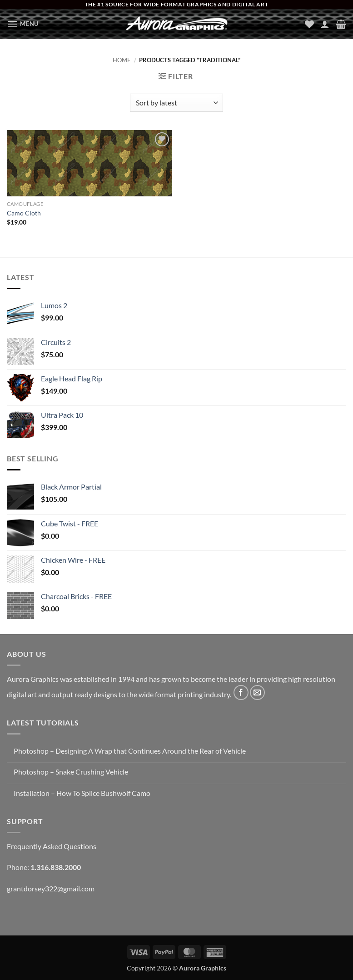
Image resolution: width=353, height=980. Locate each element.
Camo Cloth (24, 213)
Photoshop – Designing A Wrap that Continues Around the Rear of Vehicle (130, 751)
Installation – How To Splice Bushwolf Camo (82, 793)
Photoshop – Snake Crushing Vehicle (71, 772)
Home (122, 60)
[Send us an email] (257, 692)
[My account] (325, 24)
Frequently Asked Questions (52, 846)
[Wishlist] (309, 24)
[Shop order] (176, 103)
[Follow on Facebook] (241, 692)
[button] (23, 24)
